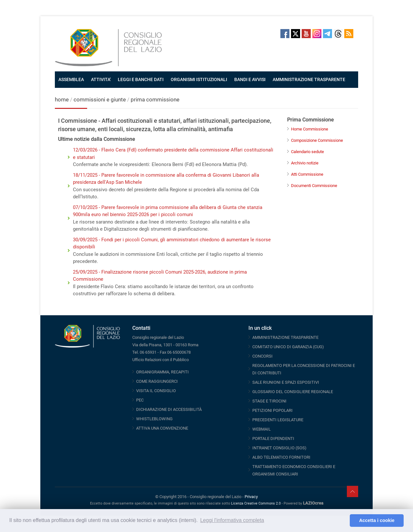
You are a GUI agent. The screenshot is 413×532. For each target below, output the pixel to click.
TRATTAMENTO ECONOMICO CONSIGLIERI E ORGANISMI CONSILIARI (294, 470)
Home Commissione (310, 129)
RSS (349, 34)
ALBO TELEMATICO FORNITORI (281, 457)
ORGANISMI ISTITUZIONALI (199, 79)
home (62, 99)
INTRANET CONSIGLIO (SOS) (279, 448)
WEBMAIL (262, 429)
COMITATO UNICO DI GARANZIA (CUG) (288, 347)
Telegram (327, 34)
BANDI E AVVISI (250, 79)
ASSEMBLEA (71, 79)
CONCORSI (262, 356)
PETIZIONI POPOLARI (272, 410)
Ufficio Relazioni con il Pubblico (161, 360)
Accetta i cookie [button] (377, 520)
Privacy (251, 497)
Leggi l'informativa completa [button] (232, 520)
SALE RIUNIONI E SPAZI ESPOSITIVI (286, 382)
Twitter (296, 34)
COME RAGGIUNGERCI (157, 381)
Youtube (306, 34)
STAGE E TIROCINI (269, 401)
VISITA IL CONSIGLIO (156, 391)
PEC (140, 400)
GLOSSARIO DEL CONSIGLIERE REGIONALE (293, 392)
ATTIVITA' (101, 79)
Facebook (285, 34)
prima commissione (155, 99)
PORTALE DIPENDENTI (273, 438)
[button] (343, 521)
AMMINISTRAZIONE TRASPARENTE (309, 79)
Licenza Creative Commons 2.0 (256, 503)
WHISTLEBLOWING (154, 419)
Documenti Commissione (314, 186)
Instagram (317, 34)
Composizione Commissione (317, 140)
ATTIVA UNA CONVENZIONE (162, 428)
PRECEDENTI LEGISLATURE (278, 420)
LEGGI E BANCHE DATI (141, 79)
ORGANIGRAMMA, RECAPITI (162, 372)
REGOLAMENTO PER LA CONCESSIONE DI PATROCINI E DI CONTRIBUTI (304, 369)
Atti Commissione (307, 174)
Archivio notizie (305, 163)
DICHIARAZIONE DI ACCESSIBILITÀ (169, 409)
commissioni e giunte (100, 99)
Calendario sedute (307, 152)
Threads (338, 34)
